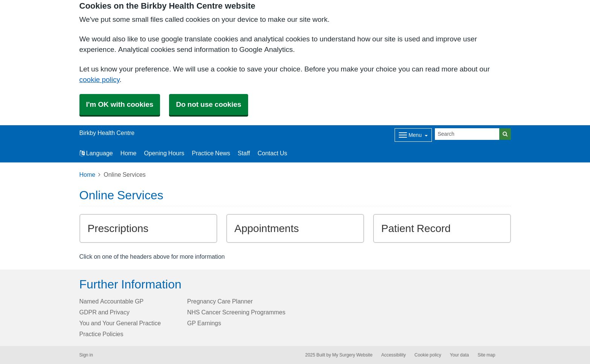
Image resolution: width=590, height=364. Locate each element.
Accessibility (393, 355)
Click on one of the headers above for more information (152, 256)
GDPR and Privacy (104, 312)
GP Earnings (204, 323)
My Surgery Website (352, 355)
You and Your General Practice (120, 323)
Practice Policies (101, 334)
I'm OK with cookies (120, 104)
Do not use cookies (208, 104)
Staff (244, 153)
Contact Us (272, 153)
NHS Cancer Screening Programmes (236, 312)
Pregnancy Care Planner (220, 301)
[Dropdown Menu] (413, 135)
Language (96, 153)
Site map (486, 355)
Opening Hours (164, 153)
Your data (460, 355)
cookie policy (100, 80)
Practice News (211, 153)
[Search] (467, 134)
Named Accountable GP (112, 301)
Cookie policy (428, 355)
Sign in (86, 355)
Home (129, 153)
